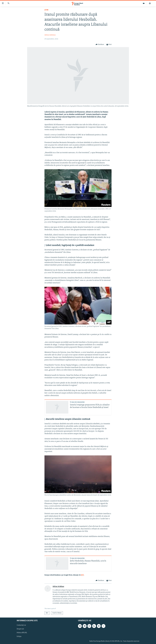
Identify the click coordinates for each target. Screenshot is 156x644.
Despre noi (20, 629)
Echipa (19, 636)
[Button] (100, 45)
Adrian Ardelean (50, 35)
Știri (46, 10)
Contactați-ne (21, 625)
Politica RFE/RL (22, 633)
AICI (82, 575)
